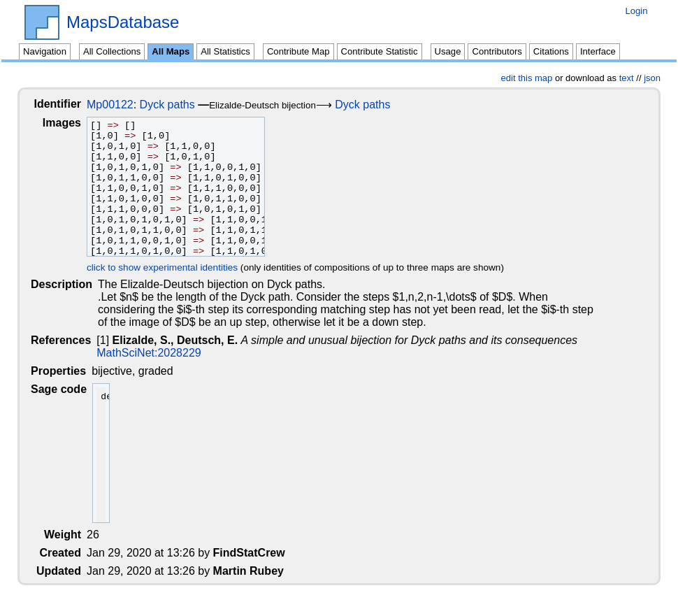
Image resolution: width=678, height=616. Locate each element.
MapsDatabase (123, 22)
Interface (598, 51)
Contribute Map (298, 51)
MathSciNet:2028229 (150, 353)
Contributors (497, 51)
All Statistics (225, 51)
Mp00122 (121, 105)
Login (636, 11)
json (652, 78)
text (627, 78)
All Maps (171, 51)
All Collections (112, 51)
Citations (551, 51)
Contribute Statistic (380, 51)
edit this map (527, 78)
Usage (448, 51)
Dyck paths (179, 105)
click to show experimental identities (173, 267)
